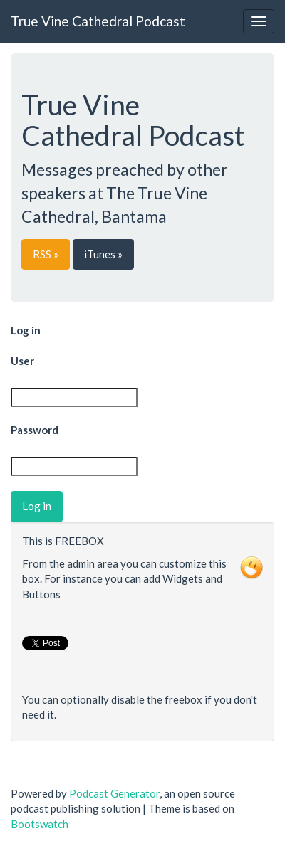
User (22, 361)
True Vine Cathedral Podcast (98, 21)
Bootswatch (40, 824)
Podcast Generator (114, 793)
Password (35, 430)
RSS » (46, 254)
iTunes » (103, 254)
